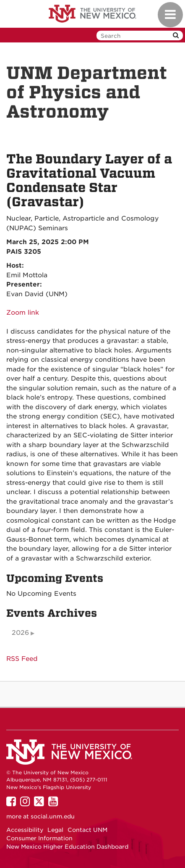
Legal (55, 830)
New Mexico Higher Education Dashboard (67, 847)
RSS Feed (22, 659)
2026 (20, 633)
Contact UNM (87, 830)
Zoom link (23, 313)
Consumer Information (39, 838)
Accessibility (25, 830)
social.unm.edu (53, 816)
